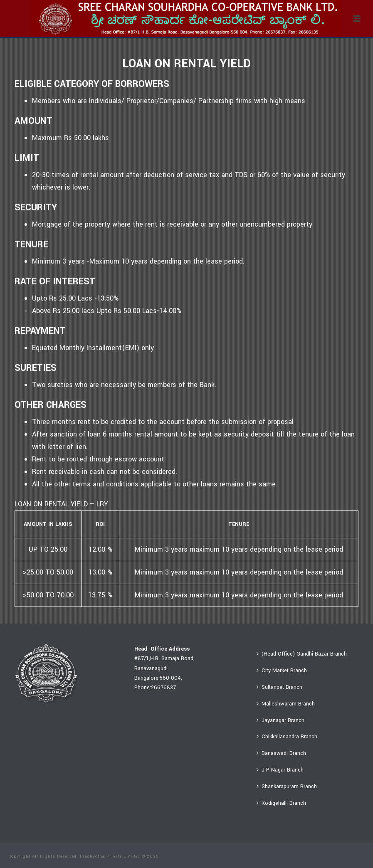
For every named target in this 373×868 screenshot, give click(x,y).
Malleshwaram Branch (286, 704)
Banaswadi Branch (281, 753)
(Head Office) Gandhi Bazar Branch (302, 654)
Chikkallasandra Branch (287, 737)
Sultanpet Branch (279, 687)
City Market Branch (282, 671)
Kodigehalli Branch (281, 803)
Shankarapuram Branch (287, 787)
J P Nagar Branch (280, 770)
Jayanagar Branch (280, 720)
